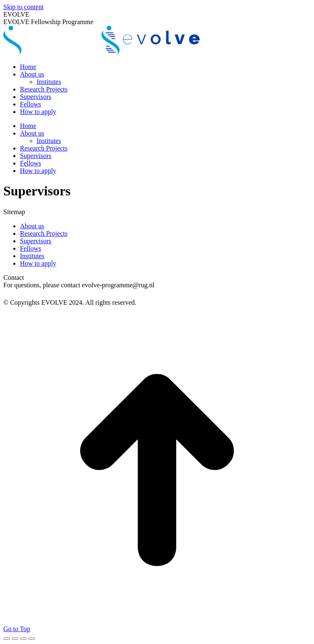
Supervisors (36, 241)
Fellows (31, 248)
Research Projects (44, 233)
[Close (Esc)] (7, 639)
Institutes (32, 256)
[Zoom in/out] (32, 639)
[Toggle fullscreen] (23, 639)
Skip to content (23, 7)
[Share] (15, 639)
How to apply (38, 263)
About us (32, 226)
